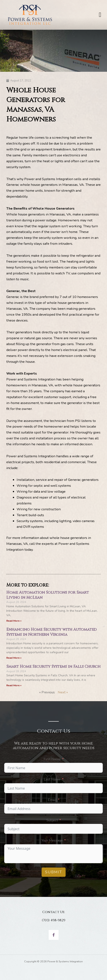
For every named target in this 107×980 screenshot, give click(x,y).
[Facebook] (54, 935)
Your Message (52, 840)
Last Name (52, 779)
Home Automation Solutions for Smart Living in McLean (48, 595)
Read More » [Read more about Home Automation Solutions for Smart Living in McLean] (14, 621)
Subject (52, 820)
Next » (63, 692)
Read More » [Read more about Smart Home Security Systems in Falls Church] (14, 685)
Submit (54, 872)
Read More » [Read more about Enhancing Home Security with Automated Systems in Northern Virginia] (14, 658)
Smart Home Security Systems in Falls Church (53, 667)
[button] (100, 15)
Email (52, 800)
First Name (52, 759)
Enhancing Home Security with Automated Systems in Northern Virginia (51, 632)
